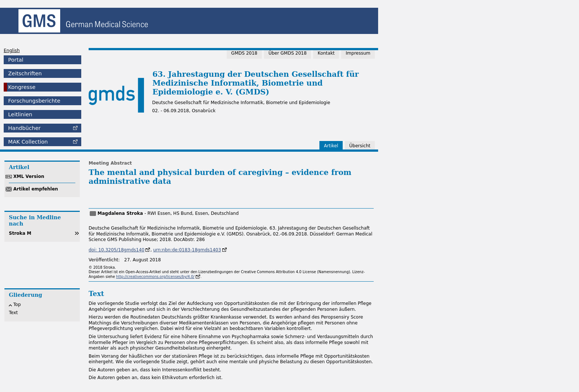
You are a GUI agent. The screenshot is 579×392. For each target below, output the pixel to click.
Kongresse (22, 87)
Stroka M (20, 233)
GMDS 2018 (244, 53)
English (12, 51)
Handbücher (24, 128)
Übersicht (360, 146)
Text (13, 313)
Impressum (358, 53)
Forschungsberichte (34, 101)
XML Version (29, 176)
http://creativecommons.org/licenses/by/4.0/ (155, 277)
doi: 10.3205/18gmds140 (117, 250)
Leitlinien (20, 114)
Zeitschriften (25, 73)
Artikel (331, 146)
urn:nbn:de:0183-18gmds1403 (187, 250)
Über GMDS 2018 (287, 53)
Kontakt (326, 53)
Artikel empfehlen (36, 189)
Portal (16, 60)
